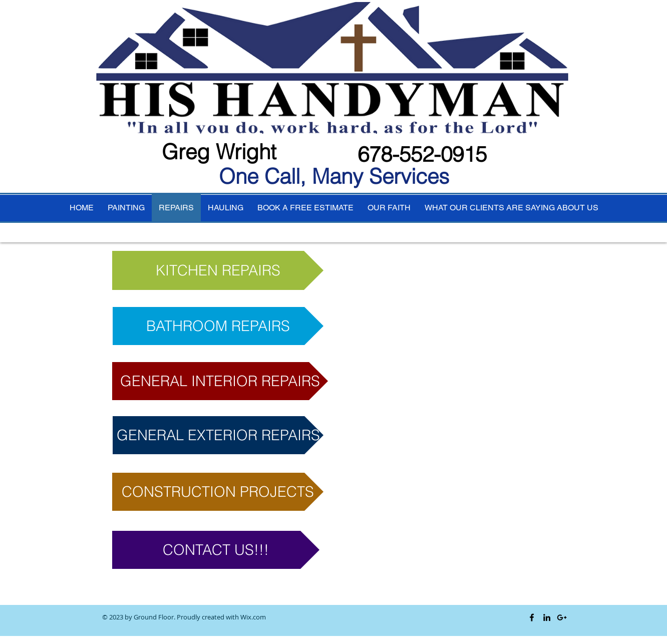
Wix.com (253, 617)
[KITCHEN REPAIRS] (218, 270)
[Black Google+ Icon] (562, 617)
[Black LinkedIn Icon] (547, 617)
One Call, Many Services (334, 176)
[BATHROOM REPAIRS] (218, 326)
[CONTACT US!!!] (216, 550)
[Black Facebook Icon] (532, 617)
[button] (220, 381)
